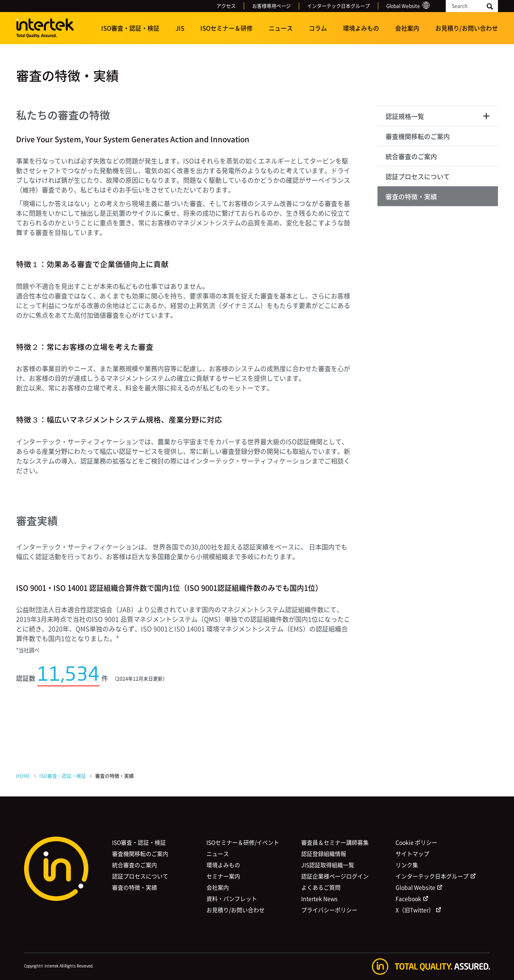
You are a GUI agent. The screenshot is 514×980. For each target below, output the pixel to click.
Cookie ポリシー (416, 842)
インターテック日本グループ (339, 6)
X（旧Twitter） (415, 910)
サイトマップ (412, 853)
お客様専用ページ (271, 6)
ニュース (281, 28)
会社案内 (407, 28)
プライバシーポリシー (329, 910)
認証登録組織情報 (324, 853)
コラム (318, 28)
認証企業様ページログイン (335, 876)
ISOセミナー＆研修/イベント (243, 842)
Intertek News (319, 898)
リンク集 (407, 865)
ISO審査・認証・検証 (130, 28)
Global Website (403, 6)
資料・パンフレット (232, 898)
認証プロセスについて (418, 176)
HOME (23, 776)
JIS (180, 28)
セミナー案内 (223, 876)
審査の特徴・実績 (411, 196)
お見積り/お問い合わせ (467, 28)
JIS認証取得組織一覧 (328, 865)
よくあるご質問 (321, 887)
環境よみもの (361, 28)
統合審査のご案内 (411, 156)
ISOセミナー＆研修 (226, 28)
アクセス (226, 6)
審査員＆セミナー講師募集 (335, 842)
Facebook (408, 898)
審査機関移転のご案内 (418, 136)
